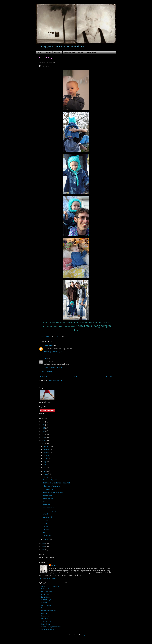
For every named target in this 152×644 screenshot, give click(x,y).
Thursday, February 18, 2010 (53, 367)
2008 (43, 547)
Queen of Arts (46, 608)
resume (45, 523)
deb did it (54, 565)
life (44, 502)
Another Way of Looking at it (51, 586)
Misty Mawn (45, 602)
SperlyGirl (45, 619)
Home (40, 52)
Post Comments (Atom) (56, 380)
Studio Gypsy (46, 624)
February (47, 477)
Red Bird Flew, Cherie (48, 611)
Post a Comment (47, 372)
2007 (43, 550)
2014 (43, 431)
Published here (92, 52)
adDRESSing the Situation (52, 486)
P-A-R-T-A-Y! (48, 495)
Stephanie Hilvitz (47, 621)
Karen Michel (46, 597)
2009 (43, 543)
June (45, 465)
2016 (43, 425)
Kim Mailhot (48, 346)
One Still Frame (46, 605)
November (47, 449)
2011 (43, 440)
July (45, 462)
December (47, 446)
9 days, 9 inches (48, 498)
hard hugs (46, 529)
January (46, 540)
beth (45, 359)
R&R (45, 533)
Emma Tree (45, 594)
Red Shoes (45, 613)
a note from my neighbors (51, 511)
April (45, 471)
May (45, 468)
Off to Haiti (47, 536)
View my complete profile (48, 578)
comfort (46, 526)
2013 (43, 434)
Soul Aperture (46, 616)
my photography (69, 52)
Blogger (85, 635)
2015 (43, 428)
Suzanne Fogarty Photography (51, 627)
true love (46, 520)
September (47, 455)
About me (48, 52)
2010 (43, 443)
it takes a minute (48, 508)
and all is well (48, 517)
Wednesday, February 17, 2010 (54, 352)
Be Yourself (45, 589)
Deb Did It (81, 52)
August (46, 459)
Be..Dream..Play (47, 592)
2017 (43, 422)
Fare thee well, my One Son (52, 480)
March (46, 474)
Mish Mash (57, 52)
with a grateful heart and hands (53, 492)
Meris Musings (46, 600)
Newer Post (43, 376)
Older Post (109, 376)
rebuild (45, 514)
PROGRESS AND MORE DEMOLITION (57, 483)
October (46, 452)
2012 (43, 437)
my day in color (48, 489)
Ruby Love (47, 505)
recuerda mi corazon (48, 629)
